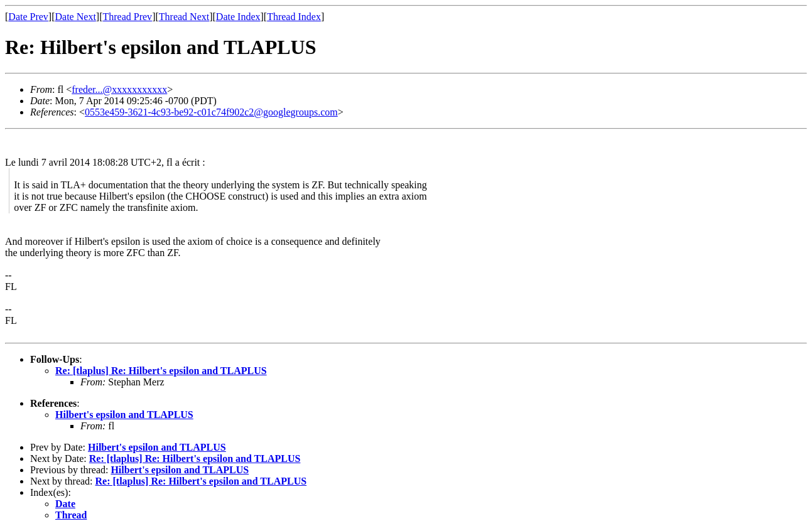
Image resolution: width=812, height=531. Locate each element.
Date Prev (28, 17)
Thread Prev (127, 17)
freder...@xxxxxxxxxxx (119, 89)
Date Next (76, 17)
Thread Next (184, 17)
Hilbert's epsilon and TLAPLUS (124, 415)
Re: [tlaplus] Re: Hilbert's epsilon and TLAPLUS (161, 371)
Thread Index (294, 17)
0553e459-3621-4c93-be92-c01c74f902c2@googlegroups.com (211, 112)
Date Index (238, 17)
